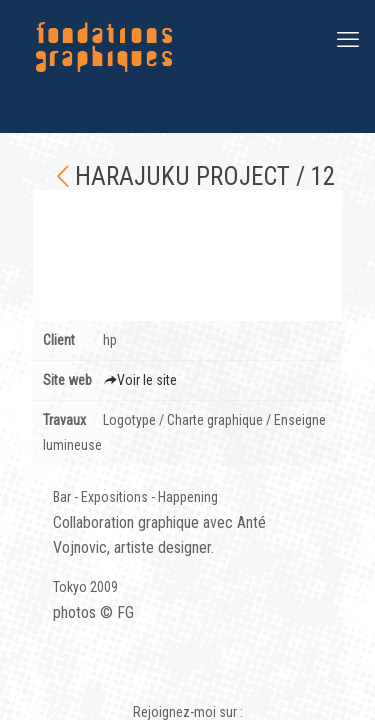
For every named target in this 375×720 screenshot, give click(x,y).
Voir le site (140, 380)
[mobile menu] (348, 40)
